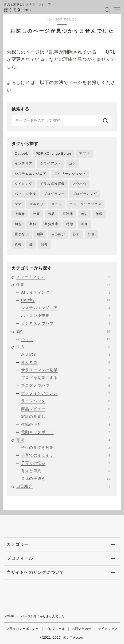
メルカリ (36, 204)
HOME (9, 616)
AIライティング (66, 292)
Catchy (66, 300)
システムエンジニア (31, 174)
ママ (18, 204)
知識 (40, 234)
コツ (72, 163)
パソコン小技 (25, 194)
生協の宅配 (66, 424)
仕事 (37, 214)
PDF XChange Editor (54, 154)
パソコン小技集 (66, 315)
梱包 (18, 224)
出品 (51, 214)
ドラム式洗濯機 (52, 184)
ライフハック (66, 401)
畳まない (22, 234)
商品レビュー (66, 409)
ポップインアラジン (66, 393)
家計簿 (68, 214)
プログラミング (85, 194)
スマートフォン (63, 277)
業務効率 (51, 224)
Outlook (21, 154)
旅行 (63, 331)
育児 (63, 440)
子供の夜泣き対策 (66, 447)
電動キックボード (66, 432)
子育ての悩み (66, 463)
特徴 (70, 224)
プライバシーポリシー (23, 629)
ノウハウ (80, 184)
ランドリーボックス (86, 204)
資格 (18, 244)
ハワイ (66, 339)
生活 (63, 347)
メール (57, 204)
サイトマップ (108, 629)
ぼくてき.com (18, 10)
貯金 (91, 234)
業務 (33, 224)
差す (84, 214)
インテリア (24, 163)
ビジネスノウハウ (66, 323)
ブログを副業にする (66, 378)
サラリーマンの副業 (66, 370)
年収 (99, 214)
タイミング (24, 184)
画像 (84, 224)
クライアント (51, 163)
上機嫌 (20, 214)
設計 (77, 234)
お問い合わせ (82, 629)
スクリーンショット (70, 174)
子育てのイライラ (66, 455)
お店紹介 (66, 354)
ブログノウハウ (66, 385)
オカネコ (66, 362)
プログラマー (54, 194)
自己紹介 (58, 234)
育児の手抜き (66, 478)
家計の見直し (66, 417)
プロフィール (55, 629)
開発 (44, 244)
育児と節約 (66, 471)
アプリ (84, 154)
